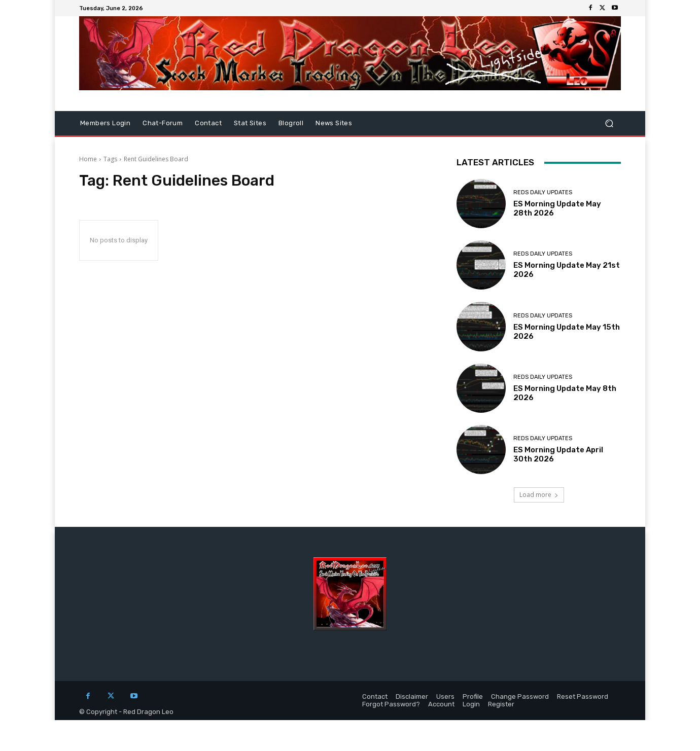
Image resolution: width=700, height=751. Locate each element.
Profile (473, 696)
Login (471, 704)
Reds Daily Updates (543, 192)
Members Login (105, 123)
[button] (609, 123)
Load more (539, 495)
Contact (208, 123)
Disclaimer (412, 696)
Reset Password (583, 696)
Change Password (520, 696)
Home (88, 159)
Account (441, 704)
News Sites (334, 123)
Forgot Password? (391, 704)
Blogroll (291, 123)
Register (501, 704)
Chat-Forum (163, 123)
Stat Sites (250, 123)
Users (445, 696)
